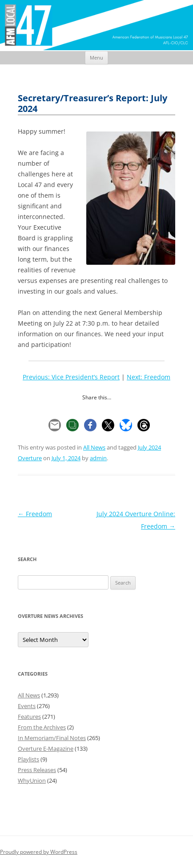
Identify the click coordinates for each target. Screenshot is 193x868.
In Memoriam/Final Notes (52, 738)
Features (29, 717)
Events (27, 706)
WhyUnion (32, 780)
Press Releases (37, 770)
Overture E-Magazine (46, 749)
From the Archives (42, 727)
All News (94, 447)
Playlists (28, 759)
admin (98, 458)
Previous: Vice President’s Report (71, 377)
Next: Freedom (149, 377)
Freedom (35, 514)
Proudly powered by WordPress (39, 852)
